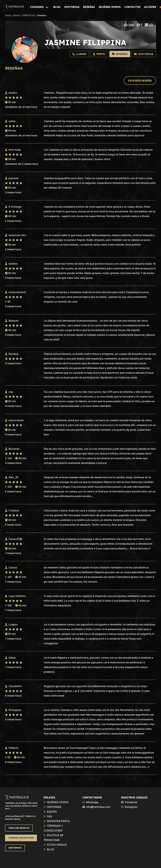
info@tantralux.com (98, 807)
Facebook (131, 802)
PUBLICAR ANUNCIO (19, 828)
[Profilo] (99, 54)
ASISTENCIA (15, 848)
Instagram (131, 807)
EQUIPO (52, 812)
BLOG (50, 849)
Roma (17, 15)
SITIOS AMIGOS (57, 845)
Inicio (8, 15)
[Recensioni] (120, 54)
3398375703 (29, 15)
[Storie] (144, 54)
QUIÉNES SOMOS (58, 802)
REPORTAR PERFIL (58, 821)
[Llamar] (79, 54)
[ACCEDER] (150, 7)
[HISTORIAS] (72, 7)
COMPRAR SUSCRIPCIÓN (21, 838)
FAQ (49, 816)
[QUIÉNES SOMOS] (110, 7)
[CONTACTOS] (132, 7)
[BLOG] (57, 7)
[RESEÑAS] (89, 7)
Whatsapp (92, 802)
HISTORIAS (54, 807)
